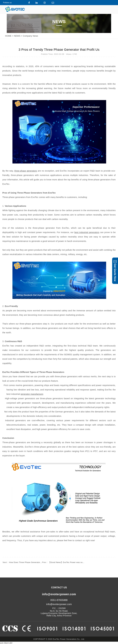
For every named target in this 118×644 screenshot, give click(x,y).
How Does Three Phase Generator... (22, 562)
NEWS (17, 36)
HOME (8, 36)
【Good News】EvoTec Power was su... (63, 562)
